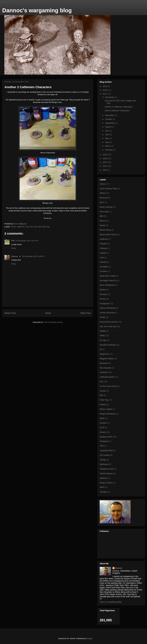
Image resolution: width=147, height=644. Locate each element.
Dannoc (15, 256)
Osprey (103, 391)
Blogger (89, 638)
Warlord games (106, 473)
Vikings (103, 460)
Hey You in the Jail (33, 227)
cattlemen (21, 227)
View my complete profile (111, 602)
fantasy (103, 290)
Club (102, 258)
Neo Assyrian (105, 368)
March (108, 146)
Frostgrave (104, 304)
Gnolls (102, 317)
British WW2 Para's (108, 235)
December (110, 97)
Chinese (103, 248)
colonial (103, 262)
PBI (101, 395)
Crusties (103, 271)
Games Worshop (107, 313)
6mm (102, 202)
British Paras (105, 230)
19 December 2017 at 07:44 (27, 241)
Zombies (103, 492)
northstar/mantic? (107, 377)
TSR (102, 446)
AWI (102, 216)
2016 (105, 155)
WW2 (102, 487)
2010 (105, 170)
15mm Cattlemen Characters (117, 111)
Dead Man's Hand (108, 276)
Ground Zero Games (109, 322)
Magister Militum (107, 359)
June (107, 135)
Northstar (104, 372)
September (110, 123)
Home (48, 313)
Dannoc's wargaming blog (37, 10)
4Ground (103, 198)
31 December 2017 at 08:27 (33, 256)
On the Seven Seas (108, 386)
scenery (103, 423)
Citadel (103, 253)
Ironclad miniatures (108, 345)
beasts (103, 225)
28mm (102, 193)
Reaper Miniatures (108, 414)
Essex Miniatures (107, 285)
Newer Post (10, 313)
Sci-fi (102, 428)
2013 (105, 166)
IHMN (102, 336)
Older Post (86, 313)
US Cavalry (105, 455)
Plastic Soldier (106, 409)
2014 (105, 162)
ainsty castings (106, 207)
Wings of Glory (106, 483)
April (107, 142)
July (107, 131)
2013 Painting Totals (109, 189)
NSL (102, 382)
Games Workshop (108, 308)
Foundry (103, 294)
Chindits (103, 244)
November (110, 115)
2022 (105, 86)
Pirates (103, 405)
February (109, 150)
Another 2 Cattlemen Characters (119, 107)
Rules (102, 418)
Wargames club (106, 469)
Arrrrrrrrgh (104, 212)
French (103, 299)
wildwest (103, 478)
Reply (14, 248)
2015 (105, 158)
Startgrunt (104, 441)
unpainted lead (106, 450)
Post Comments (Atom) (53, 322)
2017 (105, 94)
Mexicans (104, 363)
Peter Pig (46, 227)
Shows (103, 432)
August (108, 127)
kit (101, 349)
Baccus (103, 221)
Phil (13, 241)
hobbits (103, 331)
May (107, 138)
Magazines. (105, 354)
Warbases (104, 464)
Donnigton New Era (108, 281)
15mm (13, 227)
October (109, 119)
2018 (105, 90)
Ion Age (103, 340)
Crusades (104, 267)
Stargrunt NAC (106, 437)
